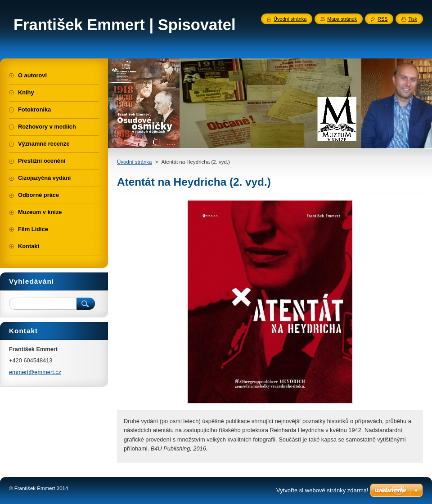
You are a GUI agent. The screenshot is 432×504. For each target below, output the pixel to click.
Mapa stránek (342, 19)
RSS (382, 19)
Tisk (413, 19)
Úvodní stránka (134, 162)
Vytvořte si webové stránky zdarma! (322, 490)
